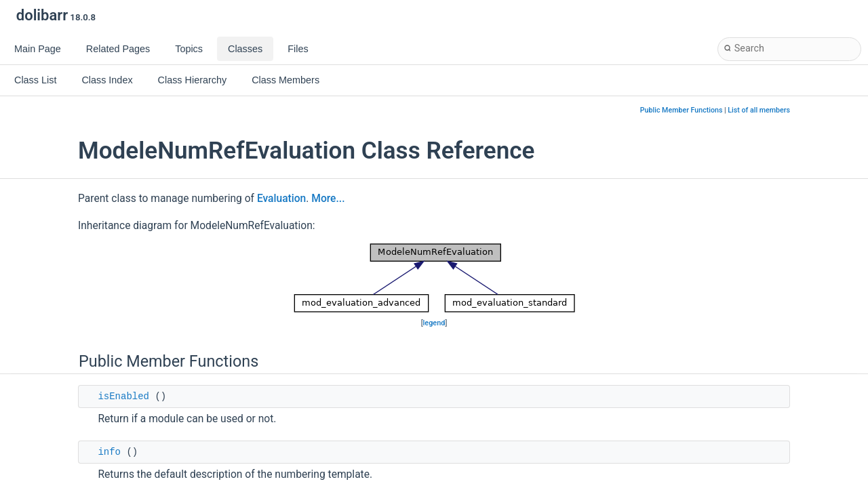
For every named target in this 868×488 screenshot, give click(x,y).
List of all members (759, 110)
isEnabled (123, 396)
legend (434, 323)
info (109, 452)
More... (328, 199)
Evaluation (281, 199)
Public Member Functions (682, 110)
